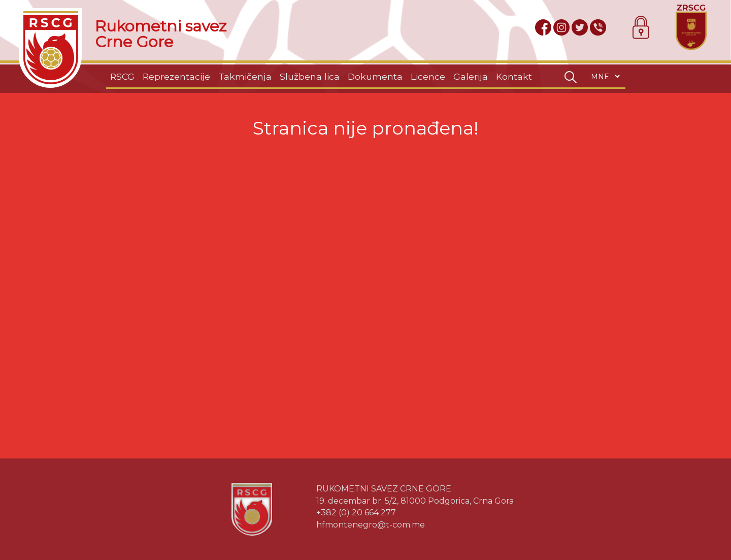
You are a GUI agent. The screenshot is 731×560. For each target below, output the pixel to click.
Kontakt (514, 76)
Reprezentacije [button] (176, 76)
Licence (428, 76)
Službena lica (310, 76)
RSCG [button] (122, 76)
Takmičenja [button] (245, 76)
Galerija (471, 76)
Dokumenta (375, 76)
